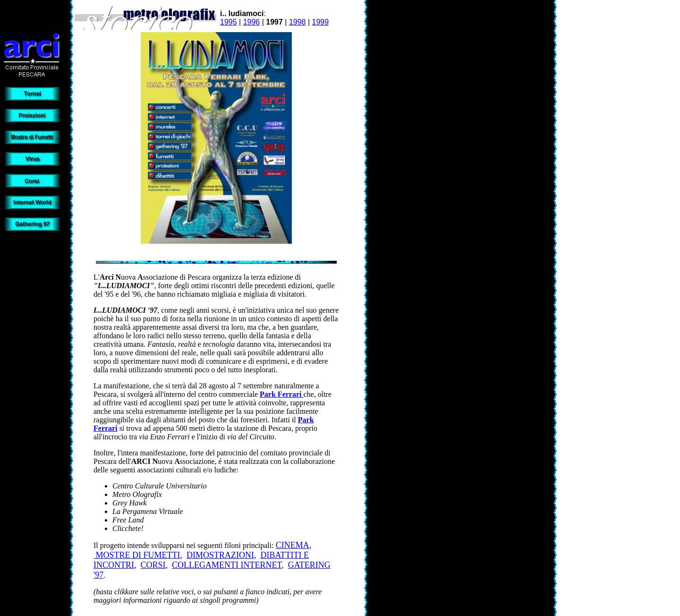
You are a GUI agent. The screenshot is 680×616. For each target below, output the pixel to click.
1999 (321, 22)
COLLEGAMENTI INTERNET (227, 565)
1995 (229, 22)
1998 (297, 22)
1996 (252, 22)
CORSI (153, 565)
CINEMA (293, 545)
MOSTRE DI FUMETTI (137, 555)
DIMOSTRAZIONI (220, 555)
